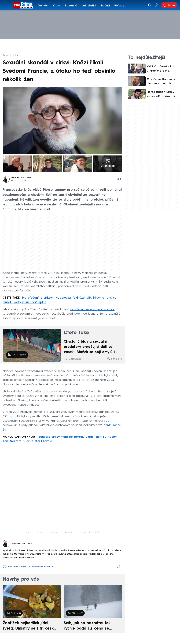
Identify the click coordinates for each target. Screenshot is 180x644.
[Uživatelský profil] (157, 5)
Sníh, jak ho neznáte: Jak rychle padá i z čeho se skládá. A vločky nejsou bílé (90, 626)
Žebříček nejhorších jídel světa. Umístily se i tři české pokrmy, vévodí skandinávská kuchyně (30, 626)
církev (54, 532)
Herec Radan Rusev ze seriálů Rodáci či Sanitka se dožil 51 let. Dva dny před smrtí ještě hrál (161, 95)
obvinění (68, 532)
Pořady (119, 6)
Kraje (56, 6)
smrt (28, 532)
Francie (41, 532)
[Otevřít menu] (8, 5)
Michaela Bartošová (22, 178)
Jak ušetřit (89, 6)
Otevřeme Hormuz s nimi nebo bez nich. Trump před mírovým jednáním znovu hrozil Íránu (162, 82)
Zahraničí (71, 6)
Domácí (43, 6)
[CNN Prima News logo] (23, 5)
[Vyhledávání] (150, 5)
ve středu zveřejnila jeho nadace (92, 309)
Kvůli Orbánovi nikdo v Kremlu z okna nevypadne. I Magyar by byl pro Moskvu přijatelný (162, 69)
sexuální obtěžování (89, 532)
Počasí (105, 6)
